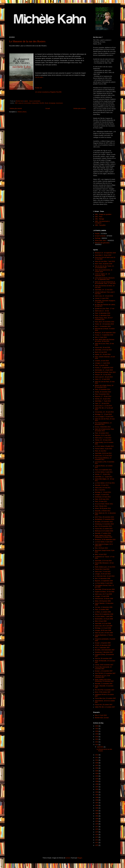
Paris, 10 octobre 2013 (102, 433)
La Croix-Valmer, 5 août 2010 (104, 542)
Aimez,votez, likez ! (101, 241)
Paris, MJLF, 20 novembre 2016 (104, 322)
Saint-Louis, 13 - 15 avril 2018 (104, 296)
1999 (97, 781)
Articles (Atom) (22, 112)
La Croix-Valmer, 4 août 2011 (104, 472)
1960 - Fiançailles (100, 225)
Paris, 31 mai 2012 (101, 451)
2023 (97, 726)
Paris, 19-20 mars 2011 (102, 499)
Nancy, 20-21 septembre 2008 (104, 614)
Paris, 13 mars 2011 (101, 501)
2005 (97, 771)
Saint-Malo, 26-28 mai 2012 (103, 453)
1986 (97, 805)
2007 (97, 766)
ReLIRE (42, 103)
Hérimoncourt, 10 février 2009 (104, 599)
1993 (97, 792)
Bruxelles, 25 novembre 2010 (104, 522)
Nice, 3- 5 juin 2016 (101, 337)
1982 (97, 813)
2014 (97, 742)
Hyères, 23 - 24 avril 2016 (103, 354)
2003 (97, 776)
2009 (97, 763)
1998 (97, 784)
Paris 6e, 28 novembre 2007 (103, 658)
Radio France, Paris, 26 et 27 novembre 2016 (104, 319)
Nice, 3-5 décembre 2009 (103, 579)
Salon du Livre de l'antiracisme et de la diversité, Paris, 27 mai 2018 (105, 283)
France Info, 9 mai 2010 (102, 569)
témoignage (52, 103)
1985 (97, 808)
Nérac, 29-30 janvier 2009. (103, 601)
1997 (97, 787)
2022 (97, 729)
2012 (97, 755)
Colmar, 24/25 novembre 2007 (104, 665)
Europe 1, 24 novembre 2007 (104, 671)
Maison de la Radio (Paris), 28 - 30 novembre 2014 (104, 386)
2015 (97, 739)
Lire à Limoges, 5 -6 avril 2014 (104, 417)
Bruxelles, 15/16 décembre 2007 (105, 650)
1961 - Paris (99, 217)
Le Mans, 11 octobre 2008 (103, 612)
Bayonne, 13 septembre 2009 (104, 581)
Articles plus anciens (80, 108)
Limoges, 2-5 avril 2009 (102, 596)
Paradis (97, 234)
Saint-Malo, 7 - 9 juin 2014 (103, 401)
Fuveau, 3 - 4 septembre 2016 (104, 335)
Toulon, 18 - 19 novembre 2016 (104, 324)
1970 (97, 845)
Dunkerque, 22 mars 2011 (103, 497)
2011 (97, 758)
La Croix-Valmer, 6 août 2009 (104, 583)
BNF (16, 103)
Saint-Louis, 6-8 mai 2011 (103, 488)
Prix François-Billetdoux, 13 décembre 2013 (103, 424)
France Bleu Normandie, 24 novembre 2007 (103, 668)
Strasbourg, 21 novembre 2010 (104, 524)
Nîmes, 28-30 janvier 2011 (103, 508)
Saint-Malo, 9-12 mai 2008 (103, 624)
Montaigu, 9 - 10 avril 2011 (103, 492)
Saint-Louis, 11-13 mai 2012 (103, 456)
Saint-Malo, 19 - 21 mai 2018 (104, 290)
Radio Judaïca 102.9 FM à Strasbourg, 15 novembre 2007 (104, 680)
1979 (97, 821)
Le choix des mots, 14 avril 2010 (105, 576)
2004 (97, 773)
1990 (97, 797)
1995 (97, 789)
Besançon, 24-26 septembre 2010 (105, 540)
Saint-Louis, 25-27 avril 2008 (104, 626)
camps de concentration (25, 103)
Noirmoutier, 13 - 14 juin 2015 (104, 370)
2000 (97, 779)
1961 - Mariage (99, 219)
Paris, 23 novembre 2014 (102, 389)
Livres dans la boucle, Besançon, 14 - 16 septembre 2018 (105, 279)
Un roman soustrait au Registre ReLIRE (49, 92)
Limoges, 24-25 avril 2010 (103, 574)
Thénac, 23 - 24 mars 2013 (103, 440)
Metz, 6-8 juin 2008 (101, 621)
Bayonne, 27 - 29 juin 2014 (103, 396)
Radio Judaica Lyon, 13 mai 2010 (105, 567)
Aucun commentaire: (35, 101)
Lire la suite (39, 77)
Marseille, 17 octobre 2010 (103, 533)
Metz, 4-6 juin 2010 (101, 554)
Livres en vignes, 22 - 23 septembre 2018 (102, 275)
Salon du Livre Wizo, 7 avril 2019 (105, 261)
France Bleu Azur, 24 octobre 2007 (105, 698)
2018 (97, 734)
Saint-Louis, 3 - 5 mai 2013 (103, 438)
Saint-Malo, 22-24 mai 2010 (103, 561)
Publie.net (38, 88)
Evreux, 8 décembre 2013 (103, 427)
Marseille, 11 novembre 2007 (104, 684)
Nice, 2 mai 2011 (100, 490)
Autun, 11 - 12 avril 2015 (102, 379)
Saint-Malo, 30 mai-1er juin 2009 (105, 589)
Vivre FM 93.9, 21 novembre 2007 (105, 673)
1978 (97, 824)
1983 (97, 811)
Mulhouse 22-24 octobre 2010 (104, 531)
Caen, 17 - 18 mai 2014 (102, 403)
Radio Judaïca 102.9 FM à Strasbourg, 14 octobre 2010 (104, 536)
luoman (68, 858)
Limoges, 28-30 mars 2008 (103, 630)
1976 (97, 829)
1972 (97, 840)
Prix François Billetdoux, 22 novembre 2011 (103, 459)
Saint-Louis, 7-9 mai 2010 (103, 572)
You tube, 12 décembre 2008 (104, 607)
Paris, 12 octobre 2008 (102, 610)
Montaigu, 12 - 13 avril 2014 (103, 414)
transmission (59, 103)
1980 (97, 819)
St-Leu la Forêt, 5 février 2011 (104, 504)
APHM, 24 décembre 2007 (103, 645)
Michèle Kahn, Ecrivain (102, 718)
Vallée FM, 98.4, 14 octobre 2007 (105, 707)
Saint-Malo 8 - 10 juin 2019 (103, 255)
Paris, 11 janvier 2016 (101, 365)
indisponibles (35, 103)
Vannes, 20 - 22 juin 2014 (103, 399)
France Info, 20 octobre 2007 (104, 705)
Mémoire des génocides (102, 243)
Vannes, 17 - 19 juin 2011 (103, 474)
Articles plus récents (16, 108)
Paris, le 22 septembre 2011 (103, 470)
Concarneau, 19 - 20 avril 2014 (104, 412)
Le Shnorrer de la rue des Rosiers (27, 41)
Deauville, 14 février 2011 (103, 511)
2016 (97, 737)
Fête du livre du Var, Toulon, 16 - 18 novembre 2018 (105, 267)
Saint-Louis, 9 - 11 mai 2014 (103, 406)
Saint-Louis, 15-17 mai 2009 (103, 594)
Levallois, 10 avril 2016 (102, 361)
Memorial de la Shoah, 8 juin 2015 (105, 372)
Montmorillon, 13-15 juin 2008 (104, 619)
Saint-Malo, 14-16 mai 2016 (103, 350)
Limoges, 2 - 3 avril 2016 (102, 363)
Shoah (46, 103)
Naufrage (98, 238)
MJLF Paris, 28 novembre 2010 (104, 517)
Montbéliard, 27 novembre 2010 (104, 519)
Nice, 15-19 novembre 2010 (103, 526)
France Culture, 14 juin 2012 (103, 449)
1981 (97, 816)
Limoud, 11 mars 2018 (102, 298)
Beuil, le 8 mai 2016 (101, 352)
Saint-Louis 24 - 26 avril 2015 (104, 377)
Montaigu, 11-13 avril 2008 (103, 628)
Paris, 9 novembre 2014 (102, 394)
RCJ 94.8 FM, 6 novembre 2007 (105, 690)
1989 (97, 800)
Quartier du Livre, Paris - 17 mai (105, 309)
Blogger (80, 858)
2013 (97, 745)
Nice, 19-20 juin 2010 (101, 548)
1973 (97, 837)
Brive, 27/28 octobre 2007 (103, 692)
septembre (100, 747)
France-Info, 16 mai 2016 (102, 348)
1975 (97, 832)
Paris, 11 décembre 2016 (102, 316)
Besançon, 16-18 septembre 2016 (105, 333)
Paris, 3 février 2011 (101, 506)
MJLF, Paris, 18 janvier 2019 (103, 264)
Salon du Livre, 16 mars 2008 (104, 633)
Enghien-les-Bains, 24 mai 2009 (105, 592)
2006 (97, 768)
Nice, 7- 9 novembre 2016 (103, 326)
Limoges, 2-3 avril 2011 (102, 495)
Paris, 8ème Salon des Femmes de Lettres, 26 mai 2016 (105, 340)
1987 (97, 803)
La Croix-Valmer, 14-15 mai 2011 (105, 483)
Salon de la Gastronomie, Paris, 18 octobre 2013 (104, 430)
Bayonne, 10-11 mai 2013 (103, 435)
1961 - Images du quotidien (103, 214)
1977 (97, 827)
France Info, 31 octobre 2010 (104, 529)
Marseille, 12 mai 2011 (102, 485)
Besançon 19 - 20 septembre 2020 (105, 253)
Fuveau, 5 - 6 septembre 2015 (104, 368)
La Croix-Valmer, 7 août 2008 (104, 616)
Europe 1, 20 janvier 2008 (103, 643)
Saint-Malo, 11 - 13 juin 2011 (104, 477)
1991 (97, 795)
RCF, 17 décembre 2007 (102, 648)
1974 (97, 835)
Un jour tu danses (100, 236)
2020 (97, 731)
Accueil (48, 108)
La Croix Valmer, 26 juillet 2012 (104, 446)
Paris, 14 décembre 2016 (102, 313)
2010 (97, 760)
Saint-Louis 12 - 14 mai (102, 311)
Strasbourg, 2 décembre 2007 (104, 652)
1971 (97, 843)
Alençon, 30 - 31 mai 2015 (103, 375)
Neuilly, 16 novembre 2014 (103, 392)
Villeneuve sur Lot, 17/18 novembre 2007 (102, 676)
